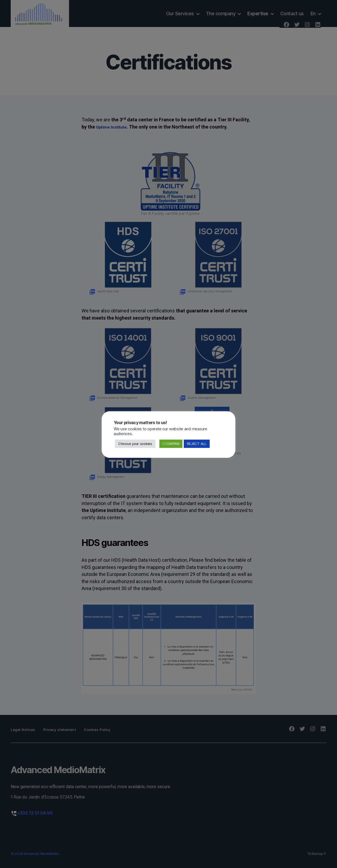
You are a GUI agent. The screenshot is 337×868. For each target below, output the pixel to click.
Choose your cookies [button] (135, 444)
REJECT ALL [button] (197, 444)
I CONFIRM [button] (171, 444)
